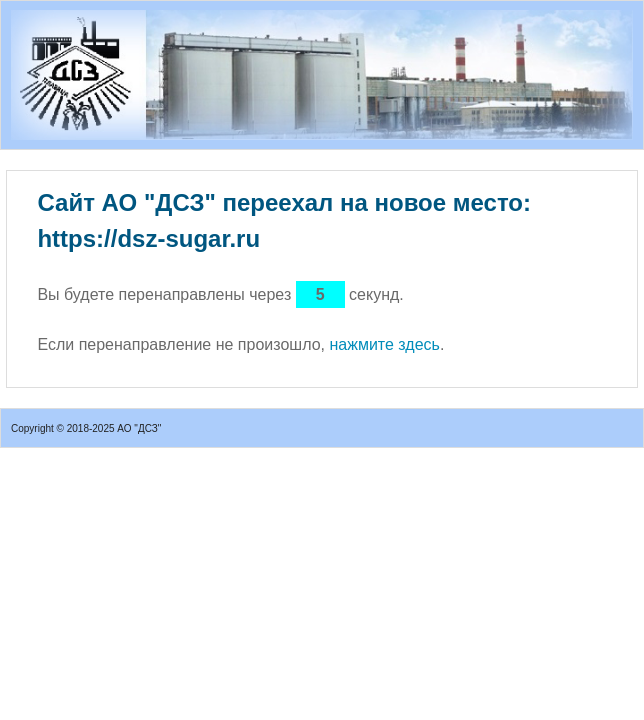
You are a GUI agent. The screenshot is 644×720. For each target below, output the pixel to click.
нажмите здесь (384, 344)
